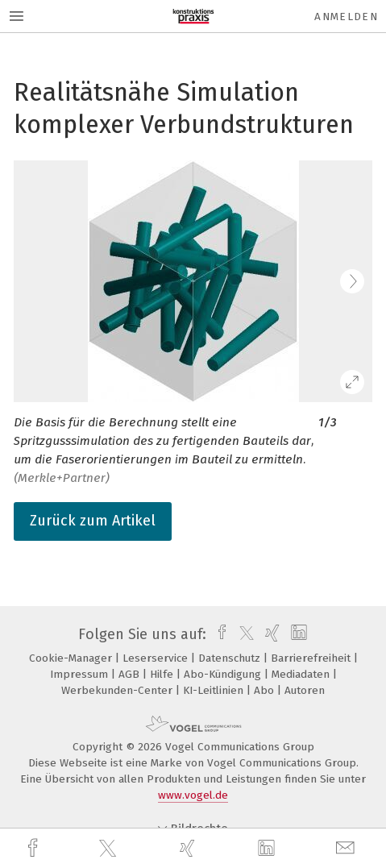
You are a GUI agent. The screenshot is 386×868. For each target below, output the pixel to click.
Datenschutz (231, 658)
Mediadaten (302, 674)
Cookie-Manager (72, 658)
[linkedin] (268, 849)
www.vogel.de (193, 795)
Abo (266, 690)
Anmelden (346, 17)
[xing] (189, 848)
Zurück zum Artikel (93, 521)
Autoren (305, 690)
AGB (131, 674)
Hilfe (163, 674)
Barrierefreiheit (312, 658)
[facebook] (35, 848)
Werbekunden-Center (118, 690)
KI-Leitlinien (215, 690)
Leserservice (157, 658)
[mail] (347, 848)
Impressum (81, 674)
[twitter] (110, 849)
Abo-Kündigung (224, 674)
